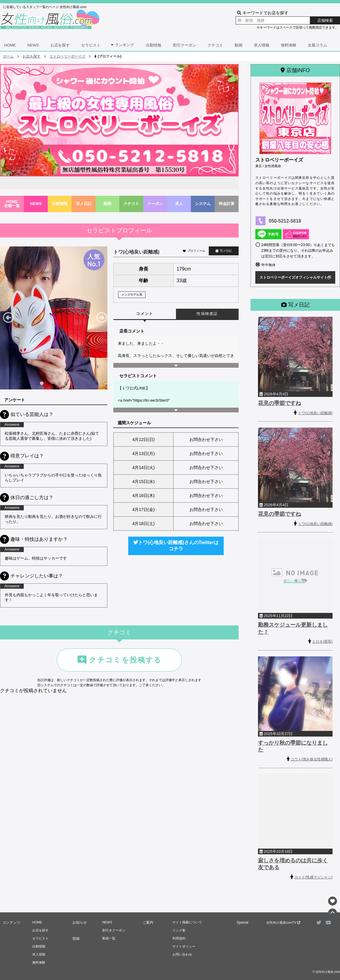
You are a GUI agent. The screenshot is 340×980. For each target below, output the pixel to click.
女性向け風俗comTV (283, 922)
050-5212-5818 (285, 221)
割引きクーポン (114, 930)
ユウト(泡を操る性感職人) (312, 759)
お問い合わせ (182, 954)
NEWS (33, 45)
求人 (179, 204)
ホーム (8, 56)
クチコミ (215, 45)
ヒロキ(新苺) (322, 642)
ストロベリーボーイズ (67, 56)
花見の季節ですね (279, 403)
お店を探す (60, 45)
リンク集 (179, 930)
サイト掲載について (187, 922)
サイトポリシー (184, 946)
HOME (10, 45)
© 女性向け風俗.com (326, 972)
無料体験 (289, 45)
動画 (239, 45)
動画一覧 (109, 938)
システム (203, 204)
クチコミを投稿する (119, 660)
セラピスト (91, 45)
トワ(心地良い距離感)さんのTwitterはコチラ (176, 546)
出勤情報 (154, 45)
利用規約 (179, 938)
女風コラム (317, 45)
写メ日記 (84, 204)
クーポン (155, 204)
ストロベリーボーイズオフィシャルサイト (295, 277)
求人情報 (262, 45)
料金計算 (227, 204)
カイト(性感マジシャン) (313, 877)
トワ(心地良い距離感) (315, 413)
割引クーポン (185, 45)
